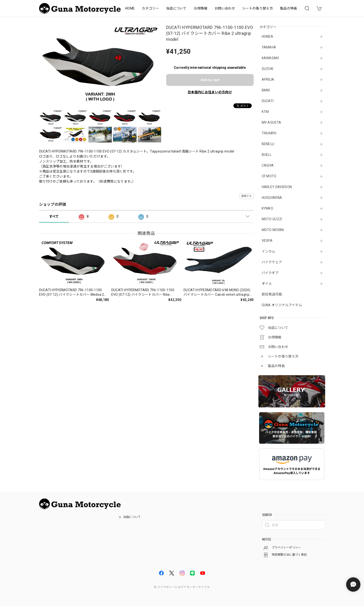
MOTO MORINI (273, 230)
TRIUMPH (269, 133)
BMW (266, 90)
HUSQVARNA (272, 198)
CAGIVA (268, 165)
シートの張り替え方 (258, 8)
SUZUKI (268, 69)
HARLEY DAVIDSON (277, 187)
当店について (176, 8)
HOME (130, 8)
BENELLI (268, 144)
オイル (267, 284)
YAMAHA (269, 47)
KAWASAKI (270, 58)
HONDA (268, 37)
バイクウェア (272, 262)
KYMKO (268, 208)
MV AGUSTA (272, 122)
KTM (265, 112)
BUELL (267, 155)
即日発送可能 (272, 294)
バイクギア (270, 273)
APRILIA (268, 79)
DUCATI (268, 101)
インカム (269, 251)
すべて (54, 216)
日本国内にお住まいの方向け (210, 92)
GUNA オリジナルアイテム (282, 305)
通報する (246, 196)
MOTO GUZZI (272, 219)
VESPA (267, 241)
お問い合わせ (225, 8)
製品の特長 (289, 8)
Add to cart (210, 80)
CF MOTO (269, 176)
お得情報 (201, 8)
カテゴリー (150, 8)
